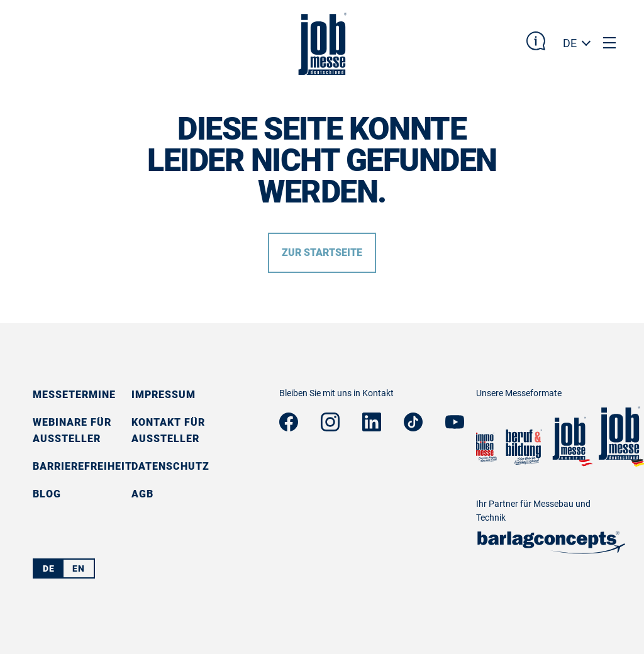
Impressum (164, 395)
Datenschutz (170, 466)
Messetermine (74, 395)
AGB (142, 494)
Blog (47, 494)
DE (570, 43)
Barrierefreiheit (82, 466)
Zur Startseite (322, 252)
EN (79, 568)
